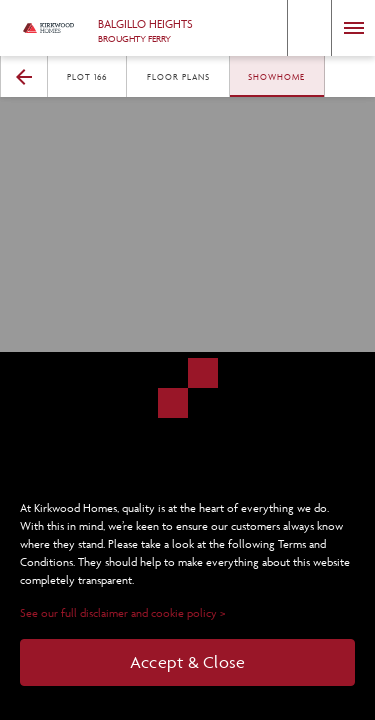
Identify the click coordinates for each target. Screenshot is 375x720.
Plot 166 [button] (87, 76)
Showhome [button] (276, 76)
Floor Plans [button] (178, 76)
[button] (310, 30)
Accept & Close (188, 662)
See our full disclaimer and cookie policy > (123, 613)
